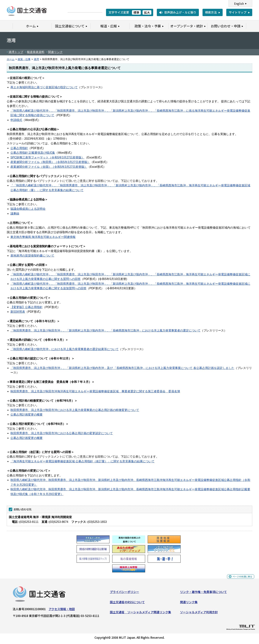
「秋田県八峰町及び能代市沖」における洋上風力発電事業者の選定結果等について (65, 349)
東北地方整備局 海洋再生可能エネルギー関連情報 (43, 237)
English (239, 3)
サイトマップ (238, 12)
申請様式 (16, 120)
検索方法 (211, 12)
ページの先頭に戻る (239, 580)
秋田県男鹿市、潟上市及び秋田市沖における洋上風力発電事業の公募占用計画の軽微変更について (75, 410)
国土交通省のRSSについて (127, 603)
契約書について (44, 256)
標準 (136, 12)
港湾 (36, 59)
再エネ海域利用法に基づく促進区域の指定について (44, 87)
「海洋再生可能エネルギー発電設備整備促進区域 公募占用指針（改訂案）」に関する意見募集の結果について (82, 461)
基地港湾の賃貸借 (22, 256)
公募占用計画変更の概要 (27, 415)
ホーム (11, 59)
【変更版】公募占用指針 (27, 307)
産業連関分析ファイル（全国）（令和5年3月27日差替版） (49, 167)
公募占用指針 (19, 148)
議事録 (15, 214)
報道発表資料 (36, 52)
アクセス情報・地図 (62, 610)
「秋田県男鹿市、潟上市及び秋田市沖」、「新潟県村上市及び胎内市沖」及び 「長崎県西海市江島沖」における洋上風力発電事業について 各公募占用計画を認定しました (122, 368)
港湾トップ (16, 52)
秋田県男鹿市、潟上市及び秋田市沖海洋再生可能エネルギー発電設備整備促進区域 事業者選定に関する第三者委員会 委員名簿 (95, 391)
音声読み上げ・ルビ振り (180, 12)
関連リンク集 (189, 603)
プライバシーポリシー (124, 593)
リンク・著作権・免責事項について (203, 593)
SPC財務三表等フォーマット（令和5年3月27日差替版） (47, 157)
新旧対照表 (18, 312)
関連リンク (55, 52)
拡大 (147, 12)
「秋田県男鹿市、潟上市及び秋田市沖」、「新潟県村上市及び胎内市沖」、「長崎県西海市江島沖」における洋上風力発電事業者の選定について (105, 330)
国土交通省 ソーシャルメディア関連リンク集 (140, 613)
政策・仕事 (24, 59)
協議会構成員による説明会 (28, 209)
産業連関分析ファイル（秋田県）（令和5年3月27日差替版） (50, 162)
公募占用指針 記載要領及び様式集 (33, 153)
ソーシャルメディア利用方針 (199, 613)
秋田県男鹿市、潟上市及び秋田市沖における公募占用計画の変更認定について (62, 433)
